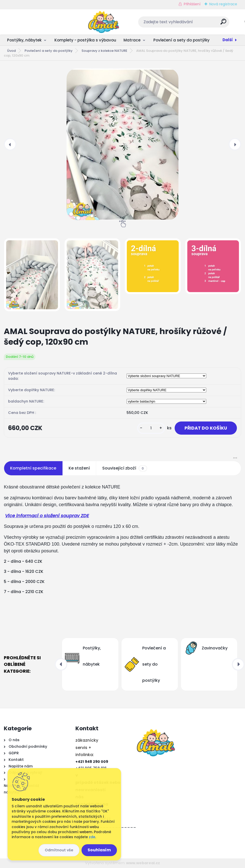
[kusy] (150, 428)
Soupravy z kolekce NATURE (104, 51)
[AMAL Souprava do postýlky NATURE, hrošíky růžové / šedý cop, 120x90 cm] (123, 144)
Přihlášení (192, 4)
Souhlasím (99, 850)
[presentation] (10, 144)
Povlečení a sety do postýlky (181, 40)
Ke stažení (79, 468)
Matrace (132, 40)
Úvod (11, 51)
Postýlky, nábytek (24, 40)
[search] (189, 24)
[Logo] (35, 22)
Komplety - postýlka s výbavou (85, 40)
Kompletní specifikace (33, 468)
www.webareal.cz (143, 863)
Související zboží (125, 468)
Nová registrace (223, 4)
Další (228, 40)
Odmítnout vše (59, 850)
